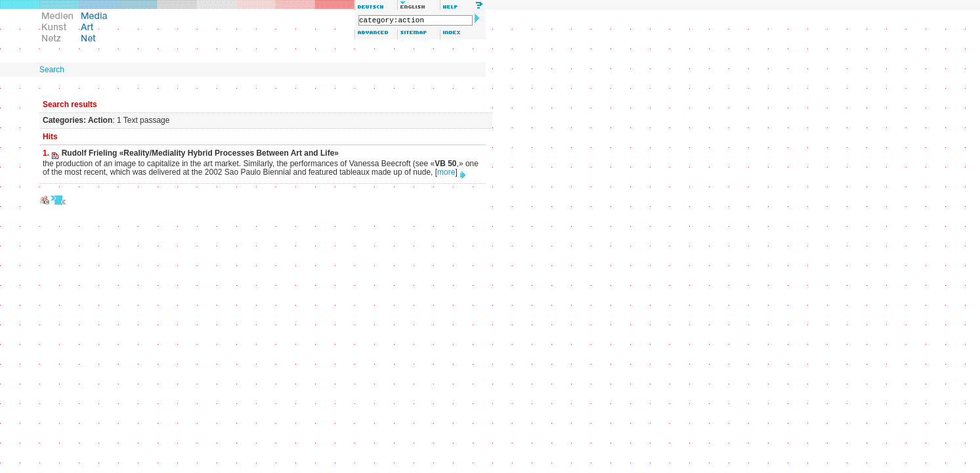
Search (52, 70)
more (446, 172)
